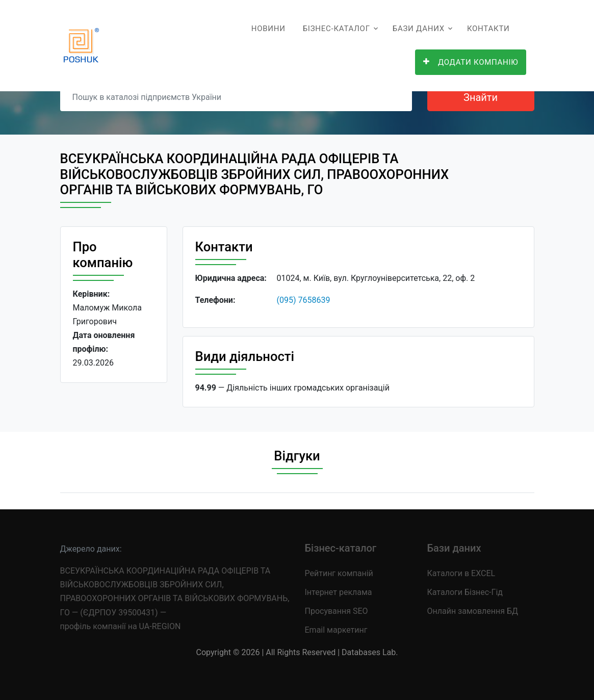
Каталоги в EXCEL (461, 573)
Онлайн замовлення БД (473, 611)
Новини (268, 29)
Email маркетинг (336, 630)
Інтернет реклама (339, 592)
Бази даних (419, 29)
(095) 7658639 (304, 300)
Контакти (488, 29)
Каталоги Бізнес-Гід (465, 592)
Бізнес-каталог (337, 29)
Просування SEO (337, 611)
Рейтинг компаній (339, 573)
